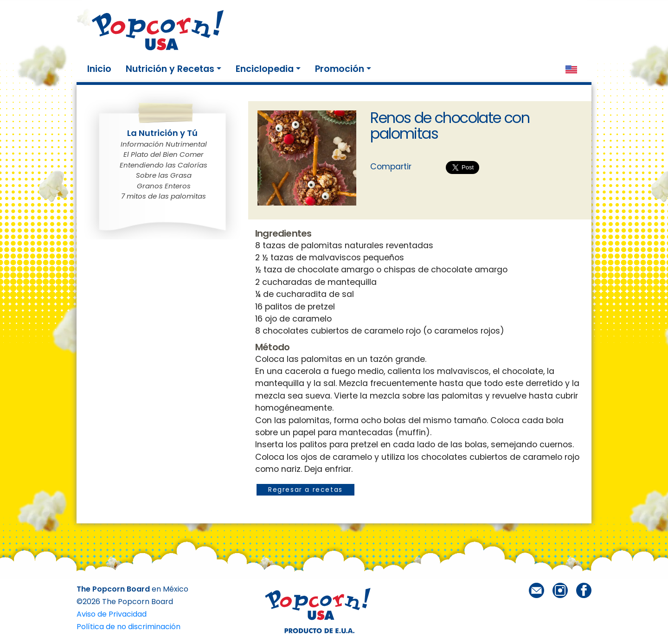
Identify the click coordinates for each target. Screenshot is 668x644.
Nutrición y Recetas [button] (170, 69)
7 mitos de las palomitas (164, 196)
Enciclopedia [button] (265, 69)
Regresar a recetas (305, 489)
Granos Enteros (164, 186)
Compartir (391, 167)
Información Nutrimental (164, 144)
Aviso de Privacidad (112, 614)
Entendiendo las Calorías (164, 165)
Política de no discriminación (128, 627)
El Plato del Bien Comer (164, 154)
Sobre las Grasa (164, 175)
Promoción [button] (340, 69)
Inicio (101, 69)
